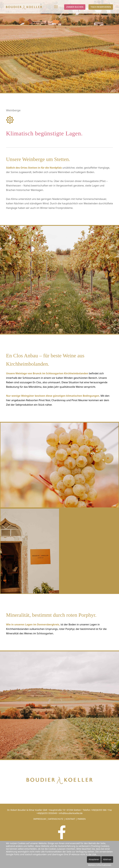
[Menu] (56, 7)
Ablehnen (107, 859)
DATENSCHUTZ (56, 819)
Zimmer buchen (75, 7)
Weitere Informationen (100, 865)
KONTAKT (70, 819)
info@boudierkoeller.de (71, 813)
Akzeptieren (94, 859)
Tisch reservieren (101, 7)
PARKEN (82, 819)
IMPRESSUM (40, 819)
